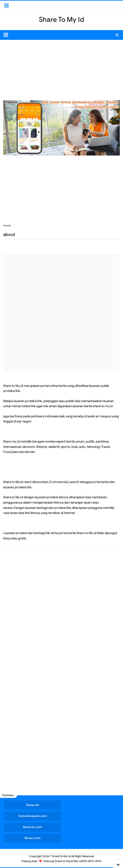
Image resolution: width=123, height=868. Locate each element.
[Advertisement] (63, 69)
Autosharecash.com (32, 816)
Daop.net (32, 805)
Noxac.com (32, 838)
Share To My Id (61, 856)
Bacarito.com (32, 827)
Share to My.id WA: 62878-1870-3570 (78, 861)
